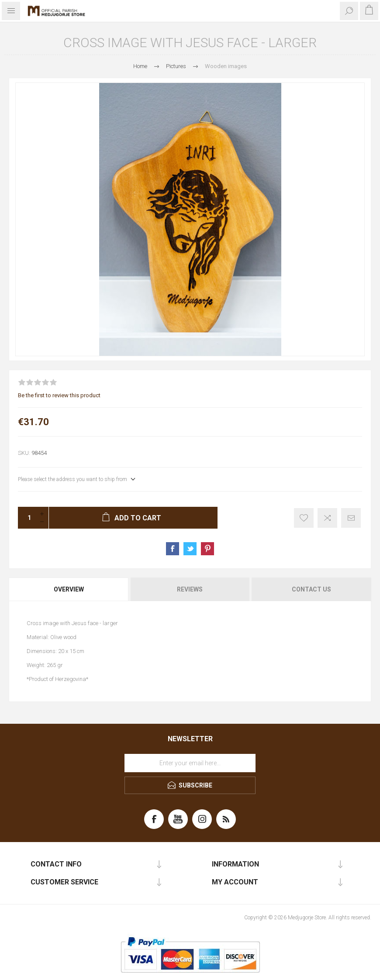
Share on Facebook (173, 549)
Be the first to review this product (59, 395)
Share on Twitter (190, 549)
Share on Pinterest (207, 549)
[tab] (69, 589)
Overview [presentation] (69, 589)
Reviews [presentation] (190, 589)
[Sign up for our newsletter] (190, 763)
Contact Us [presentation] (311, 589)
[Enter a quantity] (27, 518)
